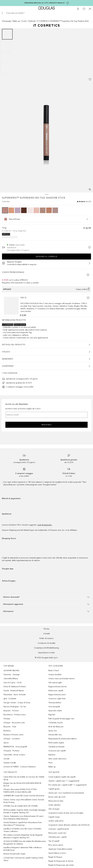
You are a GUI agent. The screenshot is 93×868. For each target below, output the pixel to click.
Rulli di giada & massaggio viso (61, 719)
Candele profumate (56, 747)
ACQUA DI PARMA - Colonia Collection (20, 767)
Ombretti (32, 21)
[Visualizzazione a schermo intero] (90, 190)
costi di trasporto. (45, 525)
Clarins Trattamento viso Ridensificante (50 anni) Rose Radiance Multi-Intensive (23, 818)
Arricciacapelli (54, 707)
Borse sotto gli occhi (57, 797)
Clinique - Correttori (12, 739)
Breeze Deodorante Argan (15, 854)
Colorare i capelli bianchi (59, 829)
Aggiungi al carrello (47, 257)
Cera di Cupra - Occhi (13, 683)
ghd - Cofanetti (10, 699)
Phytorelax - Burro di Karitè (15, 695)
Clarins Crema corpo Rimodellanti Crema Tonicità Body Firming (24, 801)
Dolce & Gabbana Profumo (15, 687)
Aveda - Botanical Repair (14, 691)
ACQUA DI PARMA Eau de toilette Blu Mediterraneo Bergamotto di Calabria (25, 843)
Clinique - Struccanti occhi (14, 723)
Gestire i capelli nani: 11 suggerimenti (64, 781)
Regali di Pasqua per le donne (61, 861)
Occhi (24, 21)
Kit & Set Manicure (56, 727)
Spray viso (53, 731)
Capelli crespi (54, 817)
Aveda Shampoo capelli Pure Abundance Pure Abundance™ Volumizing (23, 824)
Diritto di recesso (46, 638)
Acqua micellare (55, 675)
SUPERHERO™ (11, 198)
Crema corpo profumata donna (61, 679)
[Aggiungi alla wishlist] (90, 80)
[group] (46, 51)
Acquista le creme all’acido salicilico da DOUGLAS (69, 825)
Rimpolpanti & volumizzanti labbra (63, 739)
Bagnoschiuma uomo (57, 695)
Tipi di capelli (54, 841)
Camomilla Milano (11, 679)
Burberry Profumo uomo (13, 735)
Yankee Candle (10, 763)
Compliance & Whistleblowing (46, 648)
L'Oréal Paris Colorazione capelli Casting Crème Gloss (23, 859)
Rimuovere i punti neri (57, 833)
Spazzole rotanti (55, 711)
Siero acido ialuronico (57, 759)
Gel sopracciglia (55, 683)
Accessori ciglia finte (57, 699)
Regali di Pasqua (55, 857)
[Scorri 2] (6, 46)
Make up (16, 21)
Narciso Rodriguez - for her (15, 707)
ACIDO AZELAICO (56, 821)
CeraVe (7, 759)
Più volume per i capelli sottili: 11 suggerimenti (68, 785)
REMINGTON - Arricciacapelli (15, 747)
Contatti (47, 634)
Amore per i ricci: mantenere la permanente (66, 793)
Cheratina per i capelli (58, 837)
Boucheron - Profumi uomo (15, 715)
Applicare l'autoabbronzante (60, 849)
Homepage (7, 21)
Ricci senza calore (56, 845)
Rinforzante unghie (56, 743)
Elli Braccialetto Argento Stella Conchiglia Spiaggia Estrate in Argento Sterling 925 (24, 811)
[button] (46, 597)
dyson (6, 743)
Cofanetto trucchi (56, 723)
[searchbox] (46, 13)
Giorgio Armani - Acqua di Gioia (17, 703)
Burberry (7, 731)
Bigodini (52, 715)
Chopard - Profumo (11, 751)
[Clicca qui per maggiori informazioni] (68, 3)
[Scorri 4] (6, 69)
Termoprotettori (55, 703)
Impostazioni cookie (47, 653)
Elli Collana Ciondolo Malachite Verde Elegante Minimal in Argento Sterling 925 (23, 836)
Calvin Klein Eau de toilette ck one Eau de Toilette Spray (24, 778)
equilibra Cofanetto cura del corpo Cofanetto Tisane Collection (22, 830)
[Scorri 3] (6, 57)
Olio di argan (54, 809)
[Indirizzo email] (46, 415)
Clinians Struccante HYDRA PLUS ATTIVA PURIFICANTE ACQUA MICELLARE (20, 791)
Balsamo (52, 755)
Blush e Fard (54, 671)
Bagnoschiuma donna (58, 687)
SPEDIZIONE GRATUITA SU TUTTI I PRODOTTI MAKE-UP (44, 3)
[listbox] (46, 219)
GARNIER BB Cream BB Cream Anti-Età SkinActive (24, 796)
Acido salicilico (55, 805)
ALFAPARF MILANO (11, 671)
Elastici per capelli (56, 691)
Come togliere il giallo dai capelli (62, 777)
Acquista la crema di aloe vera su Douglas (66, 813)
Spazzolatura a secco (57, 853)
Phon (51, 763)
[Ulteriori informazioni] (88, 298)
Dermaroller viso (55, 735)
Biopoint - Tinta (10, 727)
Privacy (46, 629)
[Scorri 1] (7, 34)
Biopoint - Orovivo (11, 711)
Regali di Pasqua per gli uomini (61, 865)
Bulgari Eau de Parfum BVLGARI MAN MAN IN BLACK (22, 784)
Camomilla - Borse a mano (14, 755)
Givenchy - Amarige (12, 675)
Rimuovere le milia (56, 801)
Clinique (7, 719)
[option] (5, 210)
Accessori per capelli (57, 751)
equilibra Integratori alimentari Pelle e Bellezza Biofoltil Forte (23, 849)
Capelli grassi (54, 789)
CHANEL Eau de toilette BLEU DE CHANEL (21, 806)
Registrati (47, 425)
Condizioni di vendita (46, 643)
